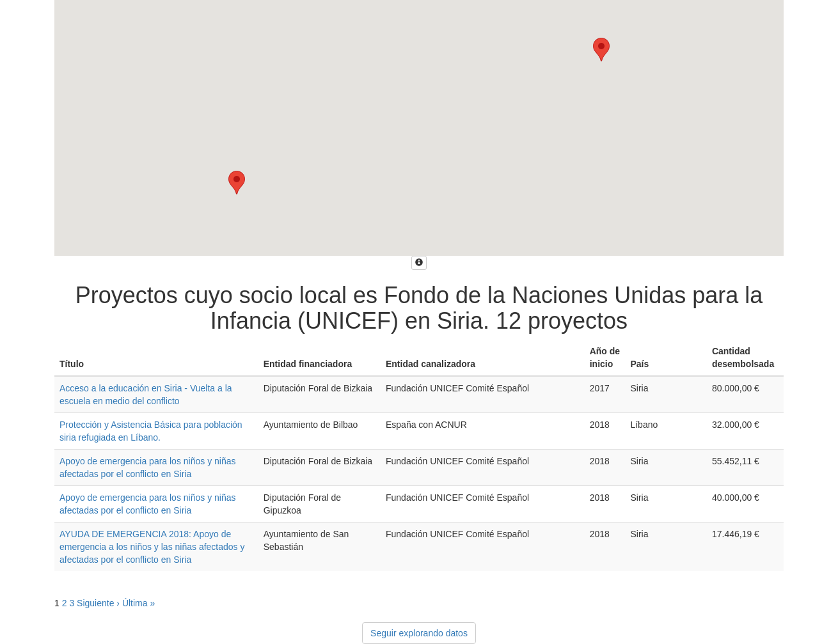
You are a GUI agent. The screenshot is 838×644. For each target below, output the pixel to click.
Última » (138, 603)
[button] (601, 50)
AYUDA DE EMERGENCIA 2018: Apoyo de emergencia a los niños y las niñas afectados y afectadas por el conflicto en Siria (152, 547)
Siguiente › (98, 603)
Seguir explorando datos (419, 633)
